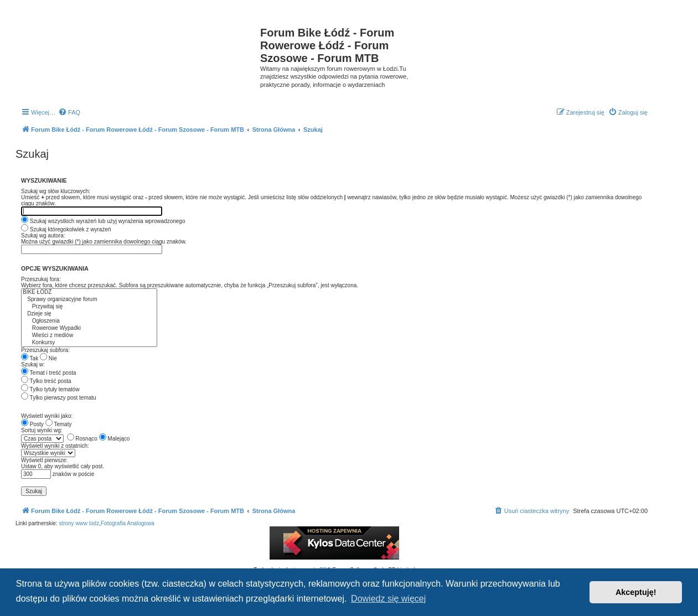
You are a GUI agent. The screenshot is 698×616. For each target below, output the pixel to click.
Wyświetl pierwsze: (44, 460)
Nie (48, 358)
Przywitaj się (89, 307)
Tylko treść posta (46, 381)
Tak (30, 358)
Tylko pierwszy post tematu (59, 398)
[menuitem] (69, 112)
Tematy (59, 424)
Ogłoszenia (89, 321)
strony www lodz (79, 523)
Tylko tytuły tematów (50, 389)
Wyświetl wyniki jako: (47, 416)
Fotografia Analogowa (128, 523)
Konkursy (89, 343)
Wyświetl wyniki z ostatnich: (55, 446)
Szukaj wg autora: (43, 235)
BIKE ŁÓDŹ (89, 293)
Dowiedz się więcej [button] (388, 599)
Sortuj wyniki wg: (42, 430)
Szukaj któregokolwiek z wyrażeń (66, 229)
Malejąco (115, 439)
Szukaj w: (33, 364)
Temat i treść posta (49, 373)
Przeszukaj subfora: (45, 350)
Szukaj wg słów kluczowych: (56, 191)
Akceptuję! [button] (636, 592)
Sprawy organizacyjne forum (89, 300)
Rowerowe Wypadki (89, 328)
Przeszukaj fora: (41, 279)
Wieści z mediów (89, 336)
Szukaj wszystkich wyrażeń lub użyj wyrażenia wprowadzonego (103, 221)
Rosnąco (82, 439)
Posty (32, 424)
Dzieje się (89, 314)
